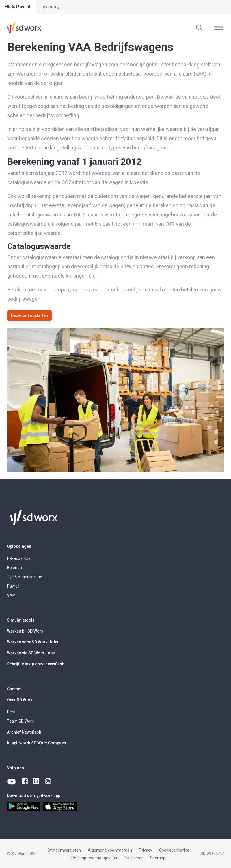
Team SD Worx (20, 721)
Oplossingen (19, 546)
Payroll (13, 586)
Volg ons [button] (15, 768)
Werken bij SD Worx (25, 631)
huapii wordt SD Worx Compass (37, 743)
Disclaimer (133, 858)
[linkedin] (37, 781)
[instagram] (48, 781)
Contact (14, 689)
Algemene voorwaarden (110, 850)
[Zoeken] (199, 28)
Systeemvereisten (64, 850)
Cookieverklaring (174, 850)
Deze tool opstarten (29, 315)
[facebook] (25, 781)
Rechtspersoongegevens (94, 858)
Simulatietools (21, 620)
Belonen (14, 568)
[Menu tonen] (219, 28)
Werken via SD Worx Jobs (31, 653)
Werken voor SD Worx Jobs (33, 642)
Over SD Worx (20, 700)
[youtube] (12, 781)
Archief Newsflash (24, 732)
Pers (11, 712)
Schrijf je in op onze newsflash (36, 664)
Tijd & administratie (25, 577)
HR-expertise (19, 558)
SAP (11, 595)
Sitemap (158, 858)
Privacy (146, 850)
